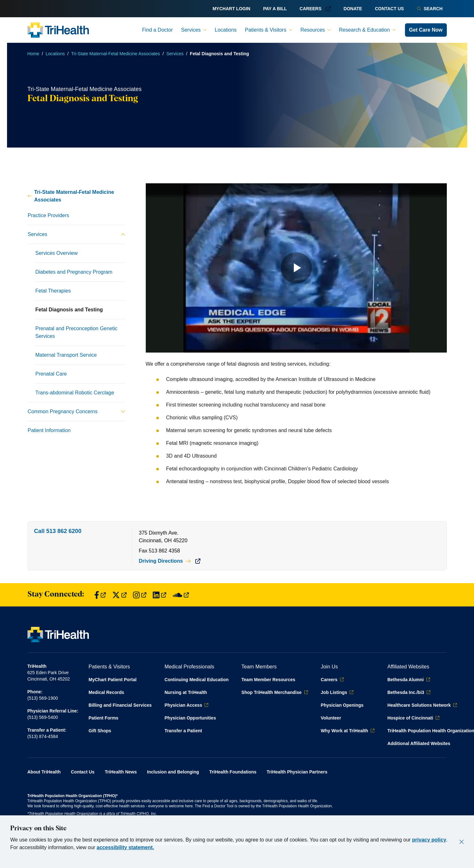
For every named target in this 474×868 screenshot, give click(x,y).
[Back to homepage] (58, 30)
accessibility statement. (125, 847)
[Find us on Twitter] (119, 595)
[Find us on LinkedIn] (159, 595)
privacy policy (429, 840)
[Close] (462, 842)
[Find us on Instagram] (140, 595)
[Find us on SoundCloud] (181, 595)
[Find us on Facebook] (100, 595)
